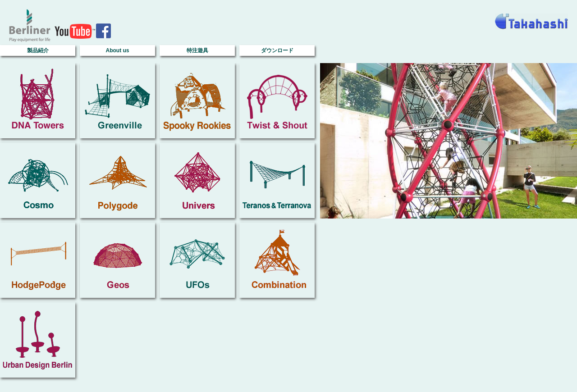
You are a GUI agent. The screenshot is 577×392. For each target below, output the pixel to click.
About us (118, 50)
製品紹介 (38, 50)
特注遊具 (197, 50)
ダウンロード (277, 50)
